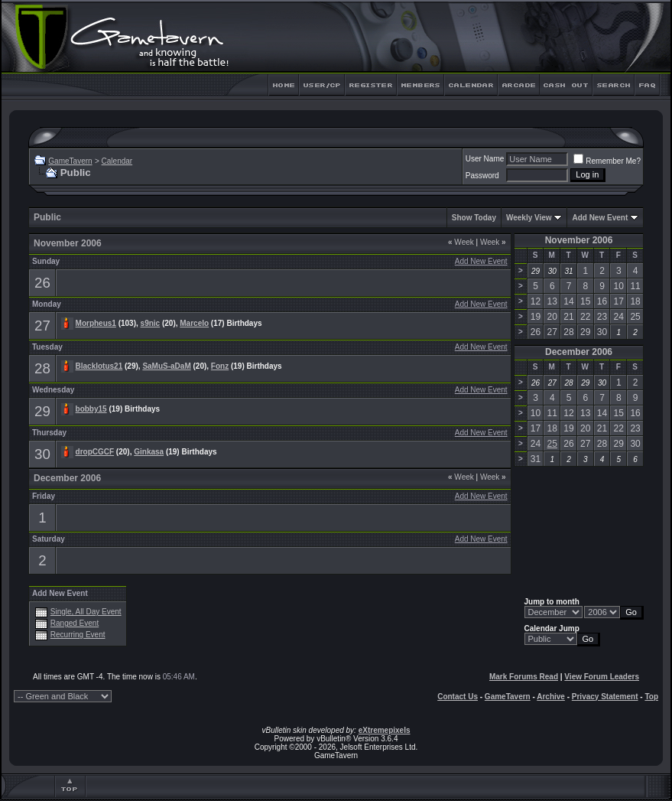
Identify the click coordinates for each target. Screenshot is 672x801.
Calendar (117, 161)
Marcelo (194, 323)
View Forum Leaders (602, 677)
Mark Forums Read (524, 677)
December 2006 (579, 352)
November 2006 (579, 240)
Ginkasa (149, 452)
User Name (485, 159)
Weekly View (529, 218)
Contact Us (458, 697)
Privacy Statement (605, 697)
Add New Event (600, 218)
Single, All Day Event (86, 612)
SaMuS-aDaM (166, 366)
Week (461, 242)
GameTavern (70, 161)
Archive (551, 697)
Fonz (220, 366)
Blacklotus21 (99, 366)
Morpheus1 (96, 323)
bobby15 (91, 409)
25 (552, 444)
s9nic (151, 323)
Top (651, 697)
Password (482, 176)
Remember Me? (607, 161)
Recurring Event (78, 635)
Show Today (474, 218)
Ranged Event (75, 623)
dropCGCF (95, 452)
